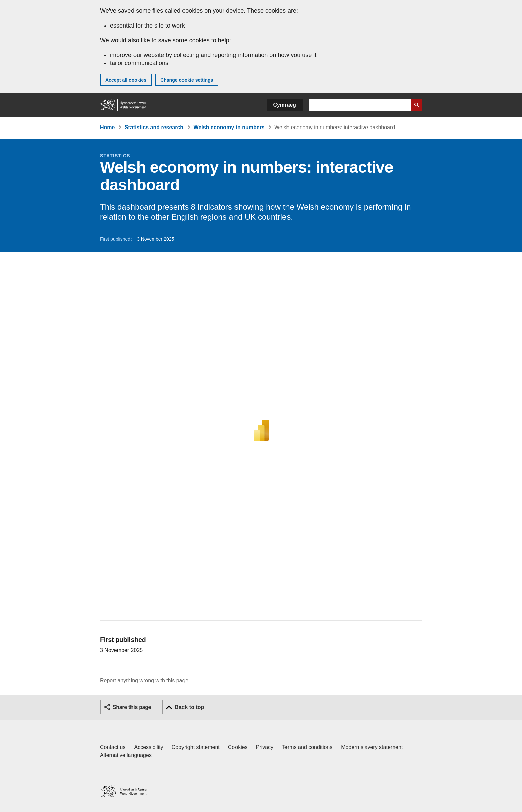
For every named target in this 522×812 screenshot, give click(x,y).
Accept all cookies (126, 80)
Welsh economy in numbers (229, 127)
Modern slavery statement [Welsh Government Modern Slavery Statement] (372, 747)
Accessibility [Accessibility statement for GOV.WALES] (148, 747)
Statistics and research (154, 127)
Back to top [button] (189, 707)
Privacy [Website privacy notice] (265, 747)
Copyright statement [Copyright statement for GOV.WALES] (196, 747)
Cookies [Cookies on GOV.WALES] (238, 747)
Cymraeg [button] (285, 105)
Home (107, 127)
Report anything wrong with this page (144, 681)
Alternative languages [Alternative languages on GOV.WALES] (126, 755)
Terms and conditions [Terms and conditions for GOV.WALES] (307, 747)
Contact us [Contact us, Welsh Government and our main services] (113, 747)
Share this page (132, 707)
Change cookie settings (187, 80)
